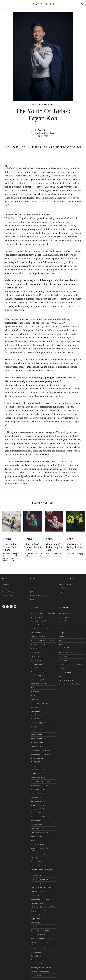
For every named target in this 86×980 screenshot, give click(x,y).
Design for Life (37, 660)
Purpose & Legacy (38, 934)
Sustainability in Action (40, 899)
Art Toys (34, 727)
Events (61, 644)
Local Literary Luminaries (41, 715)
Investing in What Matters (41, 968)
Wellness (62, 637)
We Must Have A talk (39, 664)
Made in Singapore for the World (41, 849)
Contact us (6, 588)
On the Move (36, 976)
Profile (32, 588)
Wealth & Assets (65, 584)
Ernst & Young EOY (66, 653)
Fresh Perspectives (38, 734)
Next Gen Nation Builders (41, 938)
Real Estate (63, 588)
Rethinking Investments (40, 930)
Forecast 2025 (36, 876)
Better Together (37, 923)
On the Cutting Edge (39, 617)
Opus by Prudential (66, 657)
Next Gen (35, 840)
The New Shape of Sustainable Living (43, 943)
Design (61, 633)
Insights (62, 592)
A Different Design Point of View (44, 907)
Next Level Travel (38, 927)
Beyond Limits (36, 956)
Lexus (61, 676)
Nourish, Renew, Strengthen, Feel (42, 871)
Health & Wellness (38, 793)
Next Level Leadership (40, 880)
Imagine (34, 687)
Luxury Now (35, 668)
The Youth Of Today (39, 711)
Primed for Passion (38, 854)
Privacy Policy (8, 592)
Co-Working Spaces (38, 723)
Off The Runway (37, 633)
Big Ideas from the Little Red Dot (44, 641)
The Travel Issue (37, 828)
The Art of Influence (39, 960)
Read (32, 600)
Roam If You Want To (39, 684)
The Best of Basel (38, 676)
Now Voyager (36, 648)
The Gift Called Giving (39, 629)
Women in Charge (38, 891)
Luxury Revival (37, 766)
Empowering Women (39, 964)
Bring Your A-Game (38, 758)
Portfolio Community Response (43, 750)
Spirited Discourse (38, 637)
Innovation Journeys (39, 801)
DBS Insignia (63, 660)
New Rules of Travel (39, 770)
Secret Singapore (65, 672)
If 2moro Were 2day (39, 625)
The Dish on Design (38, 778)
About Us (6, 584)
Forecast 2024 (36, 862)
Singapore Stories (38, 797)
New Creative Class (38, 866)
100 (31, 584)
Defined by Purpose (39, 883)
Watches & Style (65, 613)
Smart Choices (37, 836)
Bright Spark (36, 919)
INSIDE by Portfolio (66, 680)
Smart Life (35, 699)
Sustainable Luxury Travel (41, 754)
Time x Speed (36, 652)
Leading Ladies (37, 825)
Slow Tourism (36, 707)
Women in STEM (37, 746)
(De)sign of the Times (39, 809)
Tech (60, 641)
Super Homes (36, 695)
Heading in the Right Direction (43, 887)
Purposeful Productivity (40, 817)
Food (33, 731)
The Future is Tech (38, 656)
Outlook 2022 (36, 774)
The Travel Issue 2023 (39, 832)
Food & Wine (63, 621)
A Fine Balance (37, 858)
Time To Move (36, 719)
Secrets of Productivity (40, 785)
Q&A (31, 592)
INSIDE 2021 (35, 762)
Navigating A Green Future (41, 781)
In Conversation (37, 742)
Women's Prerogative (39, 672)
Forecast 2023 (36, 813)
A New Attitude (37, 821)
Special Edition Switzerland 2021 (71, 664)
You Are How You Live (39, 621)
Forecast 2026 (36, 952)
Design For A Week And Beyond (43, 613)
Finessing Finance (38, 644)
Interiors (62, 625)
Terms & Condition (9, 596)
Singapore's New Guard (40, 911)
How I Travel (36, 895)
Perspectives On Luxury (40, 703)
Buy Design (35, 691)
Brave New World (38, 789)
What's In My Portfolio (38, 596)
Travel (61, 629)
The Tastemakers (38, 903)
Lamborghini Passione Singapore (71, 684)
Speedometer (64, 617)
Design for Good (37, 844)
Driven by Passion (38, 805)
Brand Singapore (38, 680)
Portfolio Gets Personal (40, 972)
